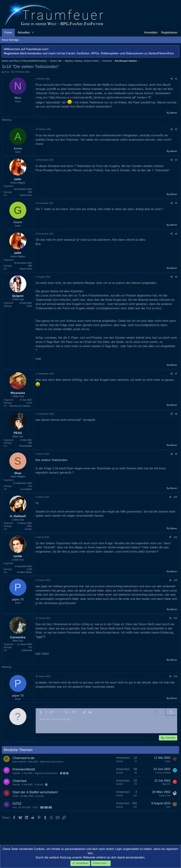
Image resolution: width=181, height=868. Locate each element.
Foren (8, 32)
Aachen (28, 529)
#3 (176, 160)
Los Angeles (26, 489)
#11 (176, 537)
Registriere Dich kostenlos (23, 53)
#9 (176, 454)
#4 (176, 203)
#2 (176, 129)
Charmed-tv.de (24, 758)
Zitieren (173, 113)
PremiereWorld (24, 769)
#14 (176, 676)
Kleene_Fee (165, 796)
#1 (176, 79)
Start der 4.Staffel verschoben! (35, 792)
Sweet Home (26, 195)
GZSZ (17, 803)
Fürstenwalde (25, 446)
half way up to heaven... (21, 406)
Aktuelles (24, 32)
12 (46, 807)
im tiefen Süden (24, 572)
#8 (176, 414)
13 (50, 807)
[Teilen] (171, 79)
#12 (176, 580)
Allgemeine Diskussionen (51, 762)
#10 (176, 497)
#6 (176, 277)
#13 (176, 618)
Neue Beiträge (10, 40)
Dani (168, 807)
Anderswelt (27, 650)
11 (42, 807)
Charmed (19, 781)
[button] (33, 33)
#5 (176, 234)
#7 (176, 374)
